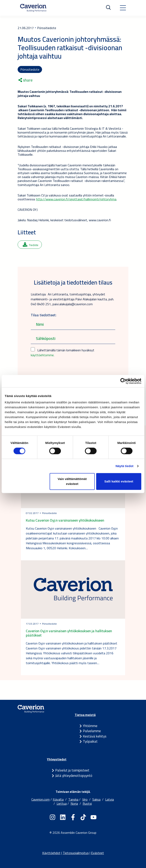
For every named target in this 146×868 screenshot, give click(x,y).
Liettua (62, 803)
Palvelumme (92, 731)
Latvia (109, 799)
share (26, 80)
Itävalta (58, 799)
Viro (85, 799)
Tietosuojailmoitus (76, 853)
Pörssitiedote (30, 69)
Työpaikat (90, 741)
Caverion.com (40, 799)
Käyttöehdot (51, 853)
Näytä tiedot (125, 466)
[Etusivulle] (33, 8)
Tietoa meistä (85, 715)
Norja (74, 803)
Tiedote (31, 245)
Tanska (73, 799)
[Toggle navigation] (123, 8)
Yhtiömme (90, 726)
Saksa (96, 799)
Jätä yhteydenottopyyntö (74, 776)
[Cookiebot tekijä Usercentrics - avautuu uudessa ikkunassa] (123, 381)
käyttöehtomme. (43, 355)
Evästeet (98, 853)
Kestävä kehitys (95, 736)
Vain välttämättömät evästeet (72, 481)
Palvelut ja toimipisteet (72, 770)
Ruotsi (87, 803)
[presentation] (62, 370)
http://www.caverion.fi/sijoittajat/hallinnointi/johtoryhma (76, 199)
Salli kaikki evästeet (119, 481)
